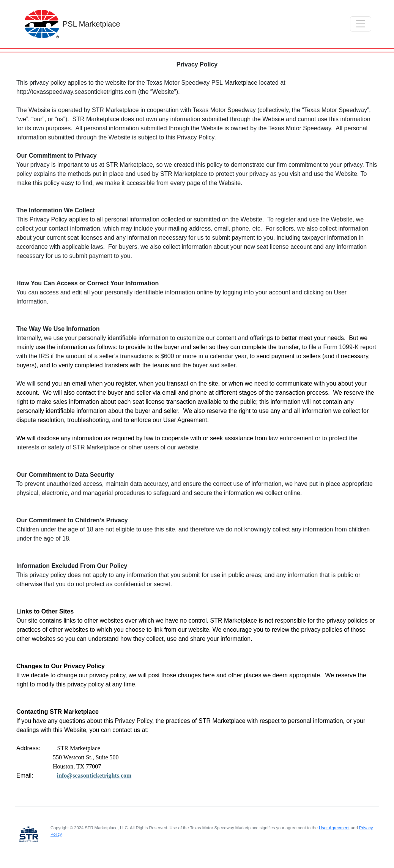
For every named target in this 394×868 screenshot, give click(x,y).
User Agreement (334, 828)
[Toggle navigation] (361, 24)
